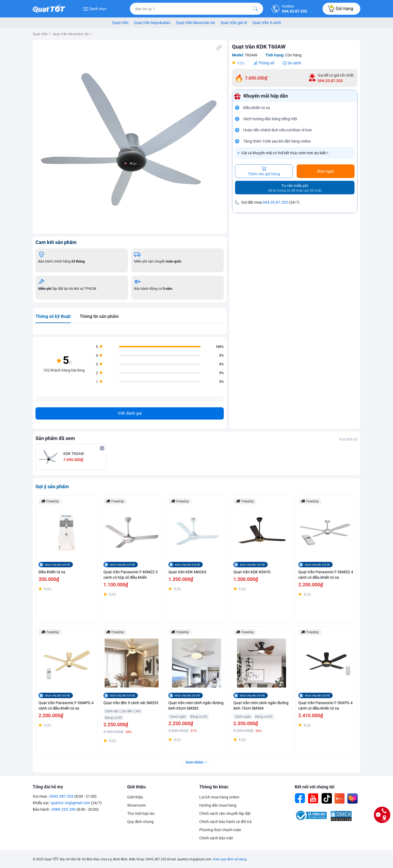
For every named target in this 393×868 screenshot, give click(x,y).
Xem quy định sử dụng (230, 859)
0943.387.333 (61, 796)
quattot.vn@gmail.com (70, 803)
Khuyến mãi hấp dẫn (266, 96)
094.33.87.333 (275, 202)
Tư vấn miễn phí (295, 188)
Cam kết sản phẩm (56, 242)
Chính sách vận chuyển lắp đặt (225, 813)
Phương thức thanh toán (220, 830)
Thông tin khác (214, 787)
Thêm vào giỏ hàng (264, 171)
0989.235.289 (64, 809)
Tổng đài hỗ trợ (48, 787)
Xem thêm (194, 762)
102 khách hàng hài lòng (64, 370)
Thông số (266, 63)
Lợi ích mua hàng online (219, 797)
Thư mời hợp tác (141, 813)
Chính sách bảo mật (216, 838)
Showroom (136, 805)
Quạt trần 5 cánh (267, 23)
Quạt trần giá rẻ (234, 23)
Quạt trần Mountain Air (196, 23)
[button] (219, 48)
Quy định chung (140, 822)
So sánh (294, 63)
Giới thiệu (136, 787)
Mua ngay (326, 171)
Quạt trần (120, 23)
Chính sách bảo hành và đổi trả (225, 822)
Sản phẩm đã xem (55, 438)
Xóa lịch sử (348, 439)
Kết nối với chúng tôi (315, 787)
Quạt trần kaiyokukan (152, 23)
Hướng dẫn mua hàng (218, 805)
